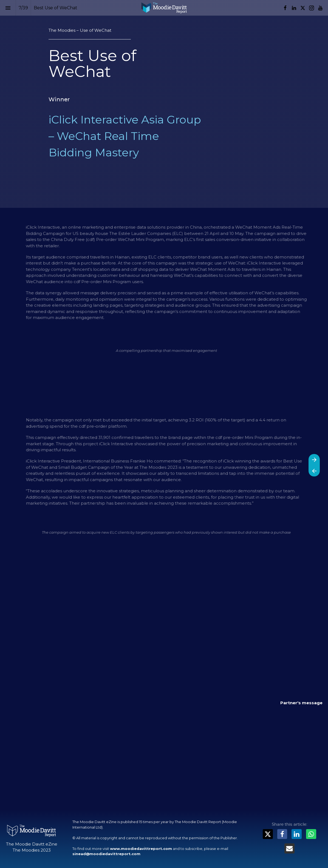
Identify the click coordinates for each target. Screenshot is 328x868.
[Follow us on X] (303, 8)
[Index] (8, 8)
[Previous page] (314, 471)
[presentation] (164, 104)
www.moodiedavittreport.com (141, 849)
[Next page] (314, 460)
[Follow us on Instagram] (312, 8)
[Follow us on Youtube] (320, 8)
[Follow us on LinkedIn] (294, 8)
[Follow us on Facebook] (285, 8)
